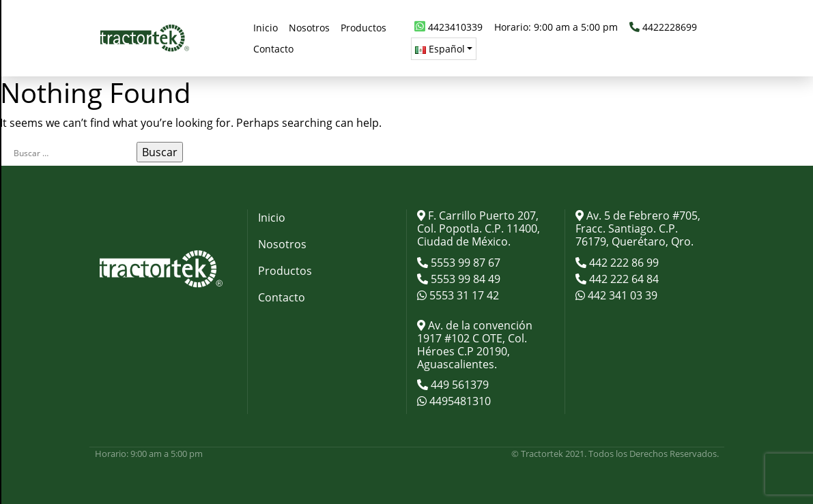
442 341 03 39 (621, 295)
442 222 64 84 (623, 279)
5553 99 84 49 (464, 279)
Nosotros (282, 244)
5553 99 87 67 (464, 263)
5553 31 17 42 (463, 295)
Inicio (272, 218)
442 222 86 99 (623, 263)
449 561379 (458, 385)
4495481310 (459, 401)
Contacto (282, 297)
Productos (285, 271)
